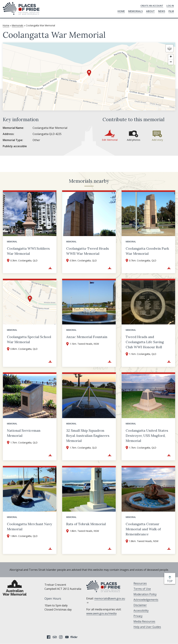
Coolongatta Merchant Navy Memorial (30, 526)
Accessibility (141, 611)
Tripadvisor (55, 637)
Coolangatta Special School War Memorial (29, 339)
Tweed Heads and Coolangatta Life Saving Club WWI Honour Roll (145, 342)
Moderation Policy (145, 594)
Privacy (138, 616)
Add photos (134, 140)
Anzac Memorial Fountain (87, 337)
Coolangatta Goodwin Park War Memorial (147, 251)
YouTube (67, 637)
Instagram (61, 637)
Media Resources (144, 621)
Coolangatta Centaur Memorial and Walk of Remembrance (143, 529)
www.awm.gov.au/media (101, 613)
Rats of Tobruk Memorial (86, 524)
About (150, 11)
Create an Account (152, 6)
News (162, 11)
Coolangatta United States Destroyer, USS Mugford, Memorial (147, 436)
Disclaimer (140, 605)
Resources (140, 583)
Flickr (74, 637)
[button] (89, 73)
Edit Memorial (110, 140)
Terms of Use (142, 589)
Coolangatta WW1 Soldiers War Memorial (28, 251)
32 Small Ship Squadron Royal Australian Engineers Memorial (88, 436)
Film (171, 11)
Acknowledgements (146, 600)
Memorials (135, 11)
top (170, 581)
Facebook (49, 637)
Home (121, 11)
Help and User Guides (147, 627)
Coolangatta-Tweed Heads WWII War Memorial (88, 251)
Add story (157, 140)
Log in (170, 6)
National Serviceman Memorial (24, 433)
